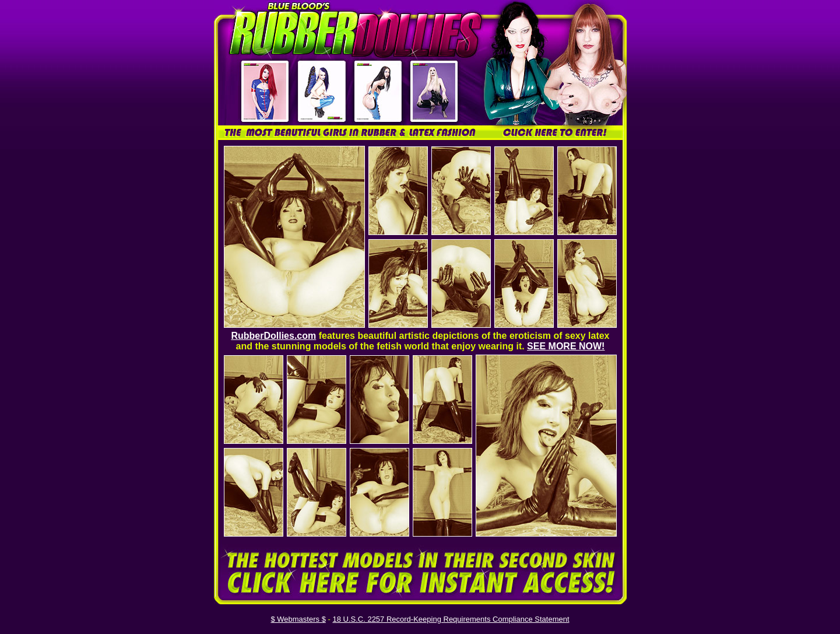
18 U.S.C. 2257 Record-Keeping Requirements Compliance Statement (451, 619)
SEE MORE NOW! (566, 346)
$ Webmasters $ (298, 619)
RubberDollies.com (273, 336)
